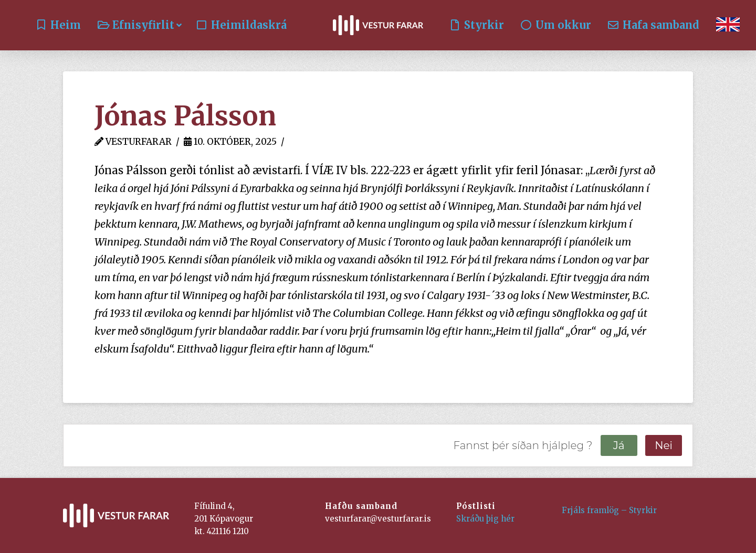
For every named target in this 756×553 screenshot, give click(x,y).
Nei (664, 445)
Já (619, 445)
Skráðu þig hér (485, 519)
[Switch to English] (728, 25)
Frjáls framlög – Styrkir (609, 510)
